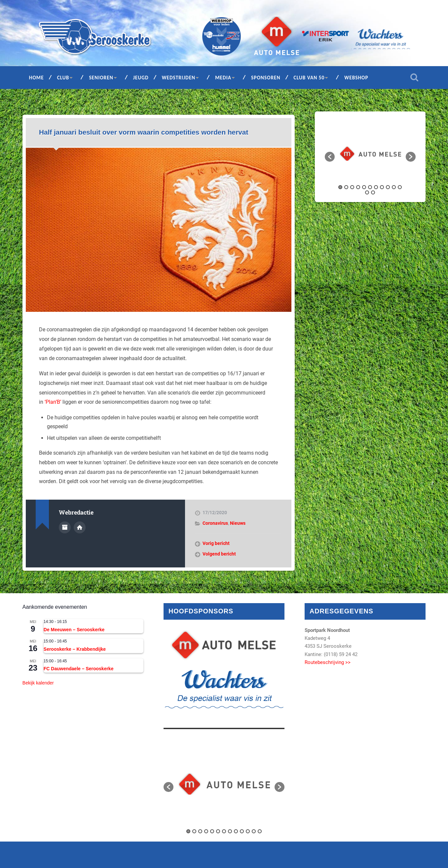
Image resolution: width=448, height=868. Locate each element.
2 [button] (346, 187)
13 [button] (373, 192)
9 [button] (388, 187)
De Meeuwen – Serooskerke (74, 630)
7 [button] (376, 187)
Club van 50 (309, 78)
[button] (330, 157)
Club (63, 78)
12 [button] (367, 192)
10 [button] (394, 187)
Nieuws (238, 523)
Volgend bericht (219, 554)
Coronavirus (215, 523)
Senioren (101, 78)
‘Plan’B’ (53, 402)
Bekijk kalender (38, 683)
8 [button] (382, 187)
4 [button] (358, 187)
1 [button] (340, 187)
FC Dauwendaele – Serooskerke (79, 669)
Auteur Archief (65, 527)
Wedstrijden (179, 78)
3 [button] (352, 187)
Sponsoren (266, 78)
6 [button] (370, 187)
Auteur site (80, 527)
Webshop (356, 78)
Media (223, 78)
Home (37, 78)
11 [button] (400, 187)
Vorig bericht (216, 543)
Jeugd (141, 78)
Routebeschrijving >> (328, 662)
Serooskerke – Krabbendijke (75, 649)
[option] (370, 153)
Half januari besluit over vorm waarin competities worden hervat (144, 132)
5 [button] (364, 187)
